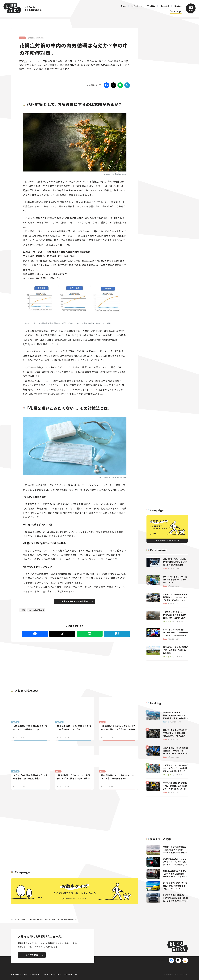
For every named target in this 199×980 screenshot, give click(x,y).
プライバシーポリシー (50, 974)
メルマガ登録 (35, 955)
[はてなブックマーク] (127, 85)
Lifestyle (137, 6)
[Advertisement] (53, 662)
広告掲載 (34, 974)
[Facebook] (106, 85)
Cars (124, 6)
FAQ (77, 974)
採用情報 (67, 974)
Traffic (151, 6)
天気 (23, 610)
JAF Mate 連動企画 (37, 610)
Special (165, 6)
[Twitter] (113, 85)
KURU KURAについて (19, 974)
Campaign (176, 11)
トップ (14, 919)
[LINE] (120, 85)
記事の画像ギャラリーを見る (77, 601)
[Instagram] (185, 960)
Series (178, 6)
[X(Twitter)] (178, 960)
